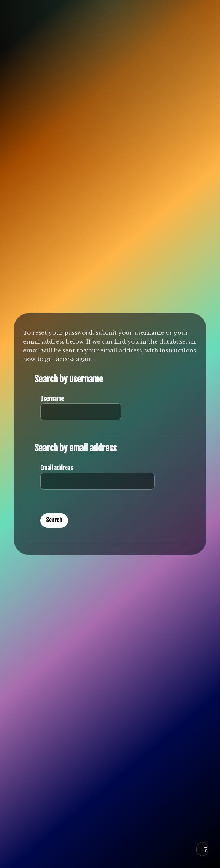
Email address (57, 468)
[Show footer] (202, 849)
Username (52, 399)
